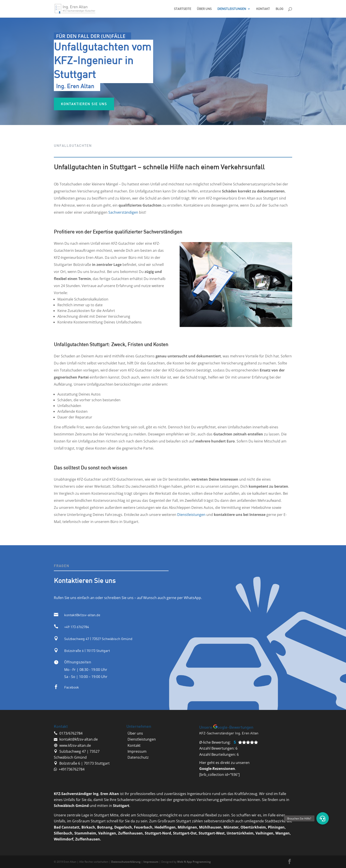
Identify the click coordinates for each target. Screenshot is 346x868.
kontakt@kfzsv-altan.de (82, 615)
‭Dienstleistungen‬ (142, 739)
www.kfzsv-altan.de (75, 745)
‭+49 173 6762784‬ (77, 627)
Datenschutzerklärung (126, 862)
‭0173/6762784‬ (71, 733)
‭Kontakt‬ (134, 745)
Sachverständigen (123, 212)
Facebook (72, 687)
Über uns (204, 9)
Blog (279, 9)
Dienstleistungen (232, 9)
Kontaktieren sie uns (102, 107)
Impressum (137, 751)
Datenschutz (138, 757)
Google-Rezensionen (217, 769)
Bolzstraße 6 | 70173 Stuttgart (87, 651)
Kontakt (263, 9)
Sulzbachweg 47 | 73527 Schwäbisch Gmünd (98, 639)
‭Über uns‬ (135, 733)
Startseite (182, 9)
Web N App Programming (194, 862)
